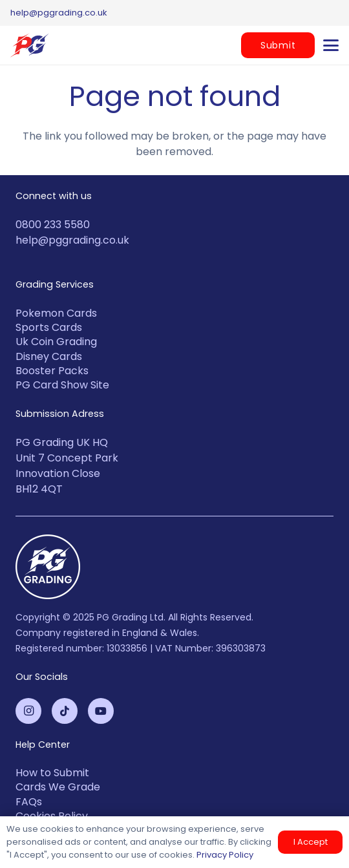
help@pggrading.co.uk (72, 240)
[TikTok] (65, 711)
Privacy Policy (225, 855)
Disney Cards (49, 356)
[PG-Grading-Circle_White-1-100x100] (174, 567)
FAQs (29, 802)
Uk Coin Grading (56, 342)
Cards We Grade (58, 787)
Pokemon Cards (56, 313)
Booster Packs (52, 371)
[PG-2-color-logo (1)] (30, 45)
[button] (331, 45)
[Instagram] (28, 711)
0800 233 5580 (53, 225)
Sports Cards (49, 327)
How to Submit (52, 773)
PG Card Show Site (62, 385)
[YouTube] (101, 711)
